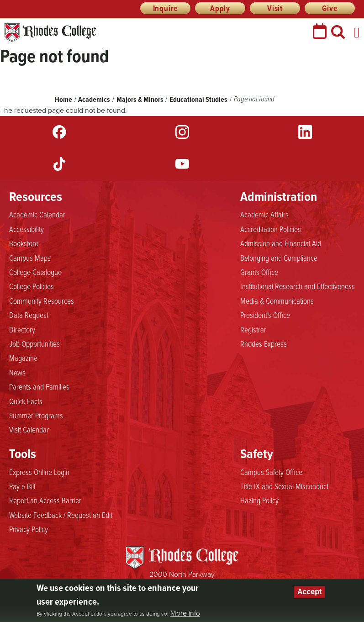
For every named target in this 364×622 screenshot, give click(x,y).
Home (63, 99)
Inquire (166, 8)
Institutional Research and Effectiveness (298, 286)
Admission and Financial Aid (281, 243)
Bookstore (24, 243)
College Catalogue (35, 272)
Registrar (253, 329)
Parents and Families (39, 386)
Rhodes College (50, 33)
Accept (309, 592)
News (17, 372)
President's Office (265, 315)
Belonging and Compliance (279, 258)
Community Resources (42, 300)
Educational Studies (199, 99)
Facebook (59, 132)
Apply (220, 8)
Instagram (182, 132)
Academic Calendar (37, 214)
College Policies (32, 286)
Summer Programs (36, 415)
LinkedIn (305, 132)
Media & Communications (277, 300)
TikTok (59, 164)
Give (330, 8)
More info (185, 613)
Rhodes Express (264, 343)
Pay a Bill (22, 486)
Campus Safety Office (271, 472)
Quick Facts (26, 401)
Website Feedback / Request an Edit (61, 515)
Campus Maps (30, 258)
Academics (94, 99)
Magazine (23, 358)
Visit (275, 8)
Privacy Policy (29, 529)
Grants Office (259, 272)
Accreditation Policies (271, 229)
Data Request (29, 315)
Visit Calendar (29, 429)
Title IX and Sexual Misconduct (284, 486)
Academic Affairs (264, 214)
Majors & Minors (140, 99)
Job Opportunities (34, 343)
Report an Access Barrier (45, 500)
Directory (22, 329)
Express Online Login (39, 472)
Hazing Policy (259, 500)
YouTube (182, 164)
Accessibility (26, 229)
